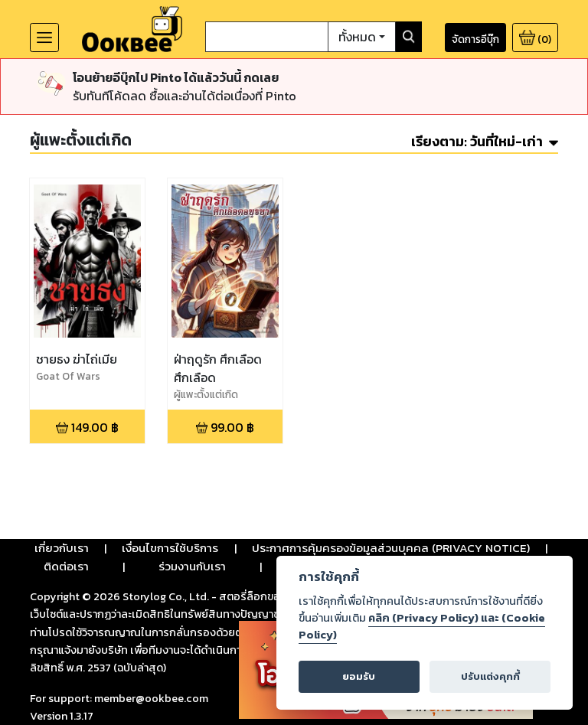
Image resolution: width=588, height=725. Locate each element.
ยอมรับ (359, 676)
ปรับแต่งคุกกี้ (490, 676)
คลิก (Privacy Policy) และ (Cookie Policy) (422, 626)
